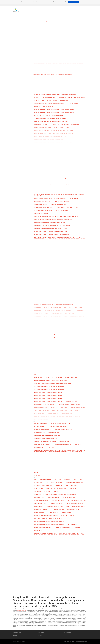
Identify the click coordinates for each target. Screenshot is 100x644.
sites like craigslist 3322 (41, 560)
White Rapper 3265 (54, 513)
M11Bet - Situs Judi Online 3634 (42, 145)
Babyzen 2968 (78, 444)
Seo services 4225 (68, 355)
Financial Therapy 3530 (58, 468)
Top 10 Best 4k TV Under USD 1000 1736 (43, 557)
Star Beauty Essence (21, 610)
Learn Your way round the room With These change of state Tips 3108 (52, 160)
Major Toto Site (38, 25)
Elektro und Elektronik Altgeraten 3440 (69, 548)
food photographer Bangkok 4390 (43, 486)
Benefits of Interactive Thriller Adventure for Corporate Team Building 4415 (54, 112)
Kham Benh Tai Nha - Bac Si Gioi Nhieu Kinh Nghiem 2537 (48, 316)
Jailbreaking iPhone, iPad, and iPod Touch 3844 (69, 404)
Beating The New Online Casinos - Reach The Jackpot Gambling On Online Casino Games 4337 (53, 75)
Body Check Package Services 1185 (43, 148)
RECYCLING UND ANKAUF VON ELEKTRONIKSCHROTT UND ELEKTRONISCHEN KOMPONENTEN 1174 (56, 157)
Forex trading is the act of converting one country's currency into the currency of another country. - (58, 472)
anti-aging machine (72, 19)
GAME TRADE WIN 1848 (39, 343)
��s (75, 480)
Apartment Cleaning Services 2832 (58, 427)
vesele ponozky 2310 (39, 433)
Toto (62, 40)
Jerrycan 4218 (47, 300)
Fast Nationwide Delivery (74, 103)
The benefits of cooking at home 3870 (44, 340)
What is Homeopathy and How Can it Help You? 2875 (47, 355)
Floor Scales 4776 (68, 560)
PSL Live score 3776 (39, 551)
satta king (37, 97)
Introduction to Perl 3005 (41, 205)
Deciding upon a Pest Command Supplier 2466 (45, 438)
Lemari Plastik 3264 (39, 325)
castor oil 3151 (38, 483)
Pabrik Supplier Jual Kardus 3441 (63, 444)
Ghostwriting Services (69, 22)
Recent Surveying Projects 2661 (55, 507)
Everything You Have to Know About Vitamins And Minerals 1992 (50, 52)
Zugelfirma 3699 (77, 325)
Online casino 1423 (39, 554)
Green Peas (80, 40)
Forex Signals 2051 (80, 310)
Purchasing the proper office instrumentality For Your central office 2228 (54, 175)
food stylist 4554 (39, 575)
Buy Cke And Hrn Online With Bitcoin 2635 (66, 377)
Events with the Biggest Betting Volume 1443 (70, 358)
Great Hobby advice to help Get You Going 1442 (61, 133)
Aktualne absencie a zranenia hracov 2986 (58, 325)
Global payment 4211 (39, 264)
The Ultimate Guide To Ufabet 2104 (59, 542)
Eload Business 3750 (67, 413)
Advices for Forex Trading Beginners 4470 (45, 172)
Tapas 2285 (48, 331)
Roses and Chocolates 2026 (41, 584)
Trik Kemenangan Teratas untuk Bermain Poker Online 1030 (49, 522)
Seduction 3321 (59, 486)
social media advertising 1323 (69, 587)
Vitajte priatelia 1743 (40, 447)
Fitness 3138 (37, 300)
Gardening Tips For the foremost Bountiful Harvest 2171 (49, 142)
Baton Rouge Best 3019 (40, 133)
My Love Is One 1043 (52, 100)
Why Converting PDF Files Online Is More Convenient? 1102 (49, 322)
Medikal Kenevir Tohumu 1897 (42, 410)
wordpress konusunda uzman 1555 (43, 208)
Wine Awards (37, 22)
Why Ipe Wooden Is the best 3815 (42, 492)
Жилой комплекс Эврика (62, 211)
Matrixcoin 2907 (71, 142)
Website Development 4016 (74, 294)
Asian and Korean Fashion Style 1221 (44, 367)
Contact (36, 13)
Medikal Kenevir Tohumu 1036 (60, 410)
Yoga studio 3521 (74, 569)
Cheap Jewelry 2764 (57, 313)
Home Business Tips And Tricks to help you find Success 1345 (50, 223)
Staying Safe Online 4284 (56, 297)
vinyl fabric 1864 (38, 489)
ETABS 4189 (64, 516)
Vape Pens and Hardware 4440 (42, 124)
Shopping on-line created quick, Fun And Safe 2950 (47, 184)
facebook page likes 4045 (41, 504)
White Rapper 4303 (67, 513)
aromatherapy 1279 (61, 340)
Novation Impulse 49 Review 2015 (54, 43)
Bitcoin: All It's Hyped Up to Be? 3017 (65, 84)
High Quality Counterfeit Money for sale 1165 (46, 276)
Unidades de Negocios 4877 (41, 456)
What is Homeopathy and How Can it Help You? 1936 (47, 352)
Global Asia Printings (70, 61)
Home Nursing (74, 145)
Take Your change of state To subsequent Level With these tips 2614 (52, 121)
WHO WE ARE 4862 (71, 261)
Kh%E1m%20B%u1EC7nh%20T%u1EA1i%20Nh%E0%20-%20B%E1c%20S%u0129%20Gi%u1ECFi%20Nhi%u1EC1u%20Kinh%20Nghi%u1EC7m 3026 (54, 304)
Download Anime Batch (74, 190)
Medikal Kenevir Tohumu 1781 (78, 407)
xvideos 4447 (53, 285)
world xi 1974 (57, 492)
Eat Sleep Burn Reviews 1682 (41, 501)
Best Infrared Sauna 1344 (74, 322)
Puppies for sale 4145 (52, 575)
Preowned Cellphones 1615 (72, 456)
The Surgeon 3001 (39, 507)
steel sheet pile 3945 (57, 483)
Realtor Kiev (70, 40)
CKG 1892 (59, 270)
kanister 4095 (68, 307)
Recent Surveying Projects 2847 (75, 504)
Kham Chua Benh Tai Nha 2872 (41, 313)
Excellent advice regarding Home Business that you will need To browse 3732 (54, 220)
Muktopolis (37, 28)
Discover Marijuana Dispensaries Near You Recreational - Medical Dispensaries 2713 (56, 495)
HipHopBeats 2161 (67, 264)
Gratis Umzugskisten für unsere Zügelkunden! (46, 55)
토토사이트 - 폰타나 (67, 184)
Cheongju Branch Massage (78, 10)
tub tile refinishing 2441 (69, 498)
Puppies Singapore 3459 (76, 340)
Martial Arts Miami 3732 (40, 513)
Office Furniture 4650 (40, 261)
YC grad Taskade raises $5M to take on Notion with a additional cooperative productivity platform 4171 (60, 374)
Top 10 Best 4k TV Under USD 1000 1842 (56, 554)
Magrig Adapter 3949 (59, 581)
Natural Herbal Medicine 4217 (42, 364)
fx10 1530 (44, 187)
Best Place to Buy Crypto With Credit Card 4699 (46, 563)
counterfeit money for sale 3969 (43, 294)
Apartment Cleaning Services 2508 (64, 430)
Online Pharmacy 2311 (71, 279)
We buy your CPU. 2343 (40, 151)
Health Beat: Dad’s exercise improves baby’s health (47, 61)
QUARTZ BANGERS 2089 (53, 264)
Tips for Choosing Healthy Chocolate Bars (75, 46)
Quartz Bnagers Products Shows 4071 (44, 270)
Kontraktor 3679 (74, 489)
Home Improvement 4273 (40, 297)
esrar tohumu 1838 (55, 273)
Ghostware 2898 (56, 584)
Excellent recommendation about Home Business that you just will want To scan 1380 (56, 217)
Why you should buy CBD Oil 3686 (69, 258)
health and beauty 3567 (40, 427)
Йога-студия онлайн (39, 178)
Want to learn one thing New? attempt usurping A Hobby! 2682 (50, 136)
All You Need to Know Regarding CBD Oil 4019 (46, 87)
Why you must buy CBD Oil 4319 (56, 261)
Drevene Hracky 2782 (59, 249)
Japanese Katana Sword (49, 97)
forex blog (37, 475)
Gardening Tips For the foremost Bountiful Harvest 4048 (49, 139)
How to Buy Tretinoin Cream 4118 (43, 581)
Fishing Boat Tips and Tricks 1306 (42, 68)
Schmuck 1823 (38, 370)
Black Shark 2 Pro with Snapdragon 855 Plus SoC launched (49, 190)
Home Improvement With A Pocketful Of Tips (70, 28)
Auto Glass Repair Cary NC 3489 (42, 202)
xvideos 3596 (63, 285)
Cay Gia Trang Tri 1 (74, 199)
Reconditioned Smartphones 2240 (60, 246)
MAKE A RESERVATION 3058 (73, 510)
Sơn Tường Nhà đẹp (64, 172)
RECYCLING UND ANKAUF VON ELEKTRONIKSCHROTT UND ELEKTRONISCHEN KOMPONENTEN (55, 154)
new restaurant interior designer (43, 16)
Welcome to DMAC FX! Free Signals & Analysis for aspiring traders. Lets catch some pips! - (57, 416)
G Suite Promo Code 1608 (78, 557)
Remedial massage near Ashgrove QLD (44, 46)
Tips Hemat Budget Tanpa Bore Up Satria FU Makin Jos (72, 81)
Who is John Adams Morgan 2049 (70, 465)
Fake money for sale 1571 (41, 578)
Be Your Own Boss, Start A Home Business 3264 (46, 34)
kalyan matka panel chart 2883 (42, 19)
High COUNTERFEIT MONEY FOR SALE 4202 (73, 273)
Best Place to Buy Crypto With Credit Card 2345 (46, 566)
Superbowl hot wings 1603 (72, 367)
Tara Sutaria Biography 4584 (41, 468)
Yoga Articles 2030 (39, 590)
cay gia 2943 (51, 447)
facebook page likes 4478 (57, 504)
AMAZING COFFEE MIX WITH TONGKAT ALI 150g (45, 81)
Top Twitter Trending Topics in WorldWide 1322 (46, 516)
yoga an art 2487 (38, 531)
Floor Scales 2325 (55, 560)
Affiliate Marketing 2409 (72, 486)
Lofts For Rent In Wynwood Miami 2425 (76, 507)
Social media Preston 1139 (78, 542)
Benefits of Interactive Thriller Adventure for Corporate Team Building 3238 (54, 109)
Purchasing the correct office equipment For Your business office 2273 (67, 178)
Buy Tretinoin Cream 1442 (79, 578)
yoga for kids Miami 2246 (58, 510)
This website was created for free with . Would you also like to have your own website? (50, 2)
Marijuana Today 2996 (71, 401)
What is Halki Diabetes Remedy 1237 (77, 501)
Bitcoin (71, 590)
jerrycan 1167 (38, 310)
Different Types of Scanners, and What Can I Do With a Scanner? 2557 (52, 441)
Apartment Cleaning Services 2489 (43, 430)
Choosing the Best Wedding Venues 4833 (74, 316)
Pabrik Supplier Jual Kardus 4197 (43, 444)
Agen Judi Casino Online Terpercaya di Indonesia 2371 (66, 124)
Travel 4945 (65, 462)
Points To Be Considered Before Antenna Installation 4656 (49, 389)
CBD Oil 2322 (54, 578)
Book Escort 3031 (72, 249)
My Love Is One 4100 (39, 100)
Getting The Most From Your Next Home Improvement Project (50, 78)
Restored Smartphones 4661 (41, 246)
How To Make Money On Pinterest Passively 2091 (46, 462)
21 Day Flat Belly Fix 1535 (58, 501)
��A (35, 480)
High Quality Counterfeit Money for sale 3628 (46, 288)
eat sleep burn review (49, 28)
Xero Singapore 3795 (74, 282)
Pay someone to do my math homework (65, 16)
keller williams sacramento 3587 (72, 584)
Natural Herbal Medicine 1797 (60, 364)
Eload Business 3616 (53, 413)
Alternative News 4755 (54, 433)
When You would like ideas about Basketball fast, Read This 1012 (51, 229)
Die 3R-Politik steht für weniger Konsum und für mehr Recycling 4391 (52, 255)
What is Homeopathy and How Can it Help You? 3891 (47, 349)
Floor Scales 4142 (81, 560)
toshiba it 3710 (49, 377)
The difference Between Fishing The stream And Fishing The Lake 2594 (52, 163)
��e (77, 208)
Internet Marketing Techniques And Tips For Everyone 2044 (49, 103)
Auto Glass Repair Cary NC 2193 (61, 202)
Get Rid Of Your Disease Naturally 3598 (61, 424)
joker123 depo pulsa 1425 (70, 551)
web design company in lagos (60, 13)
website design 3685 (39, 587)
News (59, 46)
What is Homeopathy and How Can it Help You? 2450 (47, 346)
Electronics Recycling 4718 (41, 214)
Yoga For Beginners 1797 (40, 273)
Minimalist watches (58, 19)
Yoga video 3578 (50, 572)
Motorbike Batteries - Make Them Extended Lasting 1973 (48, 519)
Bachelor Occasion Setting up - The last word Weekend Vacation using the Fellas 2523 (56, 328)
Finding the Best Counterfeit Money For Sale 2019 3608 (48, 279)
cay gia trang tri (74, 148)
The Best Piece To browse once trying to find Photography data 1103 (52, 127)
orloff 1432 (50, 539)
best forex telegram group (41, 419)
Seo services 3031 (39, 358)
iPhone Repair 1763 (39, 539)
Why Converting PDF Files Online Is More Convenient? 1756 (49, 319)
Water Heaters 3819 (59, 294)
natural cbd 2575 (64, 578)
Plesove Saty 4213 (55, 459)
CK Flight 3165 (71, 572)
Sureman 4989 (61, 572)
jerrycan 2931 (78, 307)
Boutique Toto (46, 13)
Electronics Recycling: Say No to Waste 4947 (46, 258)
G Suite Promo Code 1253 (62, 557)
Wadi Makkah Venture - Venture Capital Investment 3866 (48, 395)
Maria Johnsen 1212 (73, 581)
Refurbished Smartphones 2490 (42, 249)
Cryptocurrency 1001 (61, 148)
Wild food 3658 (38, 331)
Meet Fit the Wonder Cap (72, 43)
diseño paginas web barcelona (52, 22)
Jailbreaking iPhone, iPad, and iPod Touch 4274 (46, 407)
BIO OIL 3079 (59, 367)
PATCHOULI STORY (38, 43)
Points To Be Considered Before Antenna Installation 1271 (49, 386)
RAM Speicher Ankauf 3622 (41, 542)
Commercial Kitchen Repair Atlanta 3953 (56, 489)
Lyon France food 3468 (53, 498)
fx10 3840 (77, 184)
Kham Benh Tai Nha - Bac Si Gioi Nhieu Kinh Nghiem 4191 (48, 307)
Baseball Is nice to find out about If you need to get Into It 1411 (51, 232)
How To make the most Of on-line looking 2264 (46, 181)
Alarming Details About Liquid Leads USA (45, 49)
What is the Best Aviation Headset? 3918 (44, 404)
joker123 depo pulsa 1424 (54, 551)
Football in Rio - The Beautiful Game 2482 (58, 90)
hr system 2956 (64, 361)
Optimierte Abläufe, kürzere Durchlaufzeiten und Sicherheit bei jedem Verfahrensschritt (57, 169)
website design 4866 (53, 587)
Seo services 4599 (80, 355)
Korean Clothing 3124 (57, 456)
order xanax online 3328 (40, 285)
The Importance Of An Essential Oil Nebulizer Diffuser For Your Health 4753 (54, 130)
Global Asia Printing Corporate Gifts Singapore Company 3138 (50, 291)
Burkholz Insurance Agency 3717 (63, 528)
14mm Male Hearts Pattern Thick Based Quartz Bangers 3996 (49, 337)
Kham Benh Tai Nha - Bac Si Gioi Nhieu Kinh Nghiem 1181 (58, 310)
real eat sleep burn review (60, 145)
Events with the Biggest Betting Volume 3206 (46, 361)
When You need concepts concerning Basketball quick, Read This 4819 (52, 226)
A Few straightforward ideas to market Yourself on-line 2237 (50, 118)
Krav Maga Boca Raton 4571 (41, 510)
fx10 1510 (36, 187)
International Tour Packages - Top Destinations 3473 (48, 267)
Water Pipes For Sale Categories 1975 (74, 267)
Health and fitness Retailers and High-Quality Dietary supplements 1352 (53, 383)
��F (47, 483)
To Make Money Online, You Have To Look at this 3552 (72, 97)
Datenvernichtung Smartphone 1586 (43, 211)
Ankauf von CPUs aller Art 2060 (42, 545)
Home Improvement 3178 (71, 297)
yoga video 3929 (58, 331)
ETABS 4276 (73, 516)
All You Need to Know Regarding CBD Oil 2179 (72, 87)
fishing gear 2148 (66, 566)
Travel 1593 (74, 462)
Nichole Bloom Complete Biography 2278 (64, 545)
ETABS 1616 (77, 528)
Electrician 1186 (75, 364)
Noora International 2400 (41, 252)
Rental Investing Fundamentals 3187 (70, 575)
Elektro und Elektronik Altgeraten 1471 (45, 548)
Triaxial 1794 (58, 480)
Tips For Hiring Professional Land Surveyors (46, 40)
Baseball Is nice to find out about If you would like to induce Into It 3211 (53, 235)
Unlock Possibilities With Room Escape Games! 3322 (63, 187)
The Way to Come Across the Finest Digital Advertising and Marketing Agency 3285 (55, 31)
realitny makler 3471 (73, 525)
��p (81, 480)
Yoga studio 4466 (38, 572)
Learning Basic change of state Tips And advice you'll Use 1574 (50, 166)
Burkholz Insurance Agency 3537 (43, 528)
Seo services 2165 (51, 358)
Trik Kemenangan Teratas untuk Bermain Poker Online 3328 (49, 525)
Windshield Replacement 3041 (58, 205)
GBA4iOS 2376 (64, 407)
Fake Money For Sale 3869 (71, 270)
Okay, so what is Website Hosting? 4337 (44, 106)
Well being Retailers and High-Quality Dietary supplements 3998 (51, 380)
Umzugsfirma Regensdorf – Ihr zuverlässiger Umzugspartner (50, 37)
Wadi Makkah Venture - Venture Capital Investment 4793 (48, 401)
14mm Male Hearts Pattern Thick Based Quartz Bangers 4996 (49, 334)
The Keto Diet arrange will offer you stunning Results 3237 (50, 282)
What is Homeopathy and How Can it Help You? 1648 (61, 343)
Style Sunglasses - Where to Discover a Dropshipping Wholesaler (50, 10)
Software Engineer (51, 25)
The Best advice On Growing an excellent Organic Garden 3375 (50, 199)
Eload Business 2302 (39, 413)
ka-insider (74, 13)
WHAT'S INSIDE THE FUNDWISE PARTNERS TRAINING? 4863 (47, 435)
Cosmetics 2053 (38, 377)
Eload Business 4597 (76, 410)
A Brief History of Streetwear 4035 (56, 590)
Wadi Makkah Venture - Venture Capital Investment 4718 (48, 392)
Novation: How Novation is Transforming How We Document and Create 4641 (53, 58)
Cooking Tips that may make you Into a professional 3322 (49, 115)
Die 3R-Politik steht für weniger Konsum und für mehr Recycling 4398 (52, 243)
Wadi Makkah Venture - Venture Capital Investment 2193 (48, 398)
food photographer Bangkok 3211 (74, 483)
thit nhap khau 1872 (39, 498)
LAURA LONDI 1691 (69, 313)
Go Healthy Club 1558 (46, 480)
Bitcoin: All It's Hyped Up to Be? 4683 (43, 84)
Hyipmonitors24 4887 (39, 90)
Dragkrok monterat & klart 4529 (64, 208)
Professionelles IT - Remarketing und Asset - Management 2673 (50, 569)
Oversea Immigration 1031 (41, 459)
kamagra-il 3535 (64, 100)
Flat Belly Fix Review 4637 (41, 424)
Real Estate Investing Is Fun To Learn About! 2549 (72, 25)
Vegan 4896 (67, 480)
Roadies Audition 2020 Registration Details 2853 (46, 465)
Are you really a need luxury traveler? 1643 (68, 539)
